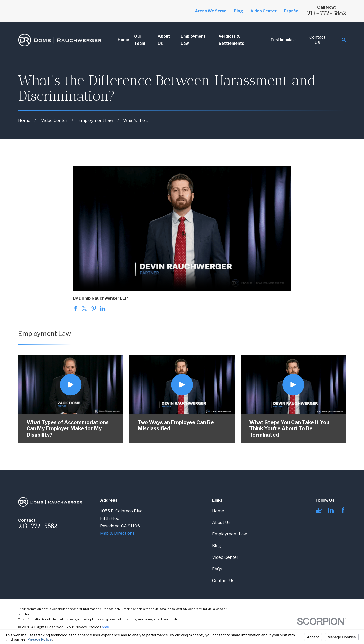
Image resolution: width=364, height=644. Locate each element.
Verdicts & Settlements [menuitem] (231, 40)
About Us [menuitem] (164, 40)
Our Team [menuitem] (140, 40)
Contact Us (317, 40)
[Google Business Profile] (319, 510)
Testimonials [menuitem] (283, 40)
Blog (238, 11)
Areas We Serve (211, 11)
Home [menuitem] (123, 40)
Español (292, 11)
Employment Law (230, 534)
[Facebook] (343, 510)
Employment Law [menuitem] (193, 40)
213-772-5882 (326, 13)
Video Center (264, 11)
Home (218, 511)
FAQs (217, 569)
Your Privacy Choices (88, 627)
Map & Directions (117, 533)
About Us (221, 522)
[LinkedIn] (331, 510)
